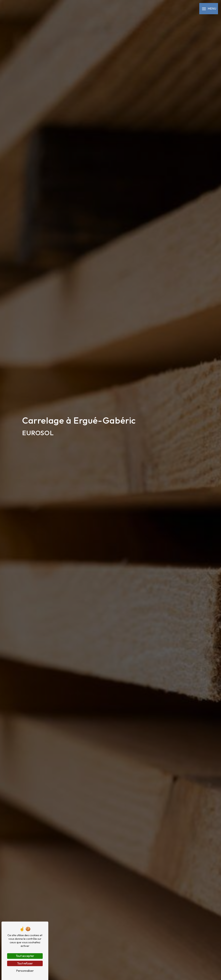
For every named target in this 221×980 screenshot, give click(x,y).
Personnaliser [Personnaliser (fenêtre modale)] (25, 971)
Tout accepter (25, 956)
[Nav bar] (209, 9)
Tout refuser (25, 963)
